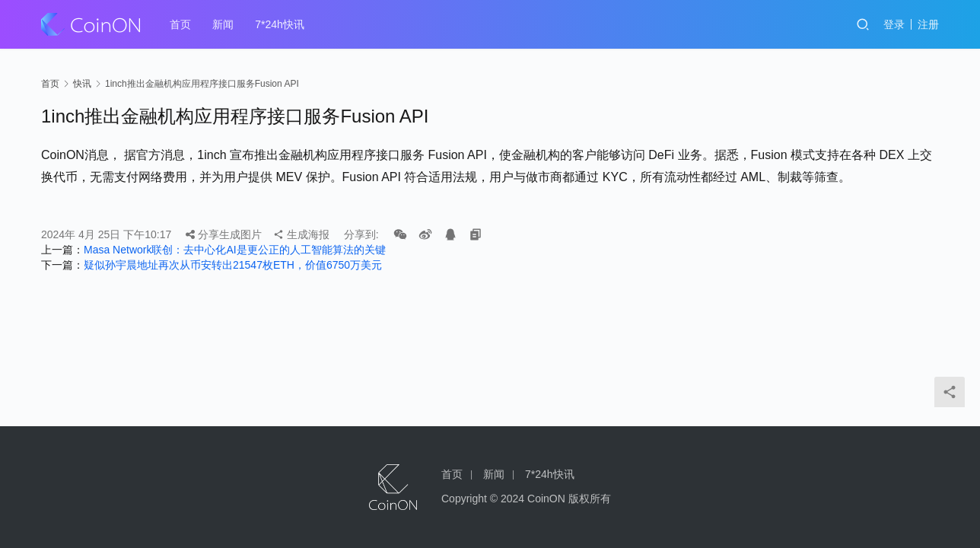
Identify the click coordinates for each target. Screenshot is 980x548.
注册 (928, 24)
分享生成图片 (224, 234)
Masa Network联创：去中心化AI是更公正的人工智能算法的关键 (235, 250)
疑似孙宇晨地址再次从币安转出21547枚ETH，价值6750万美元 (233, 265)
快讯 (82, 84)
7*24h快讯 (280, 24)
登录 (894, 24)
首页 (180, 24)
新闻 (223, 24)
